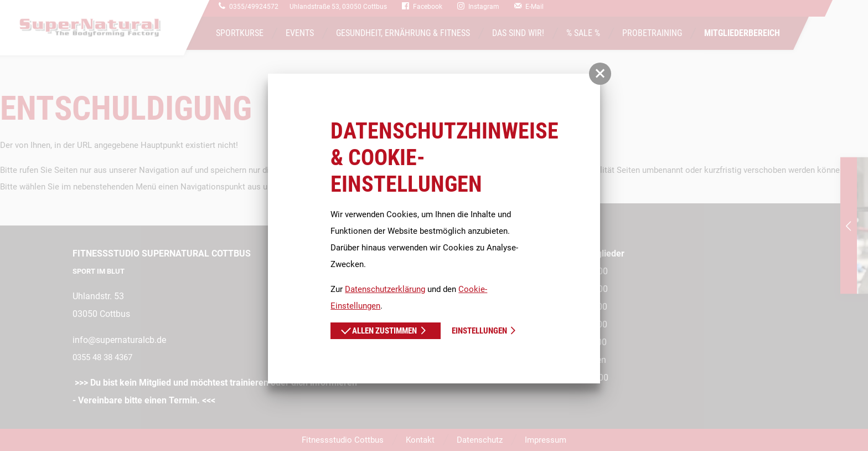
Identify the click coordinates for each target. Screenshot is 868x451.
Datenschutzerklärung (385, 289)
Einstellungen (479, 331)
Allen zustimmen (379, 330)
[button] (600, 74)
